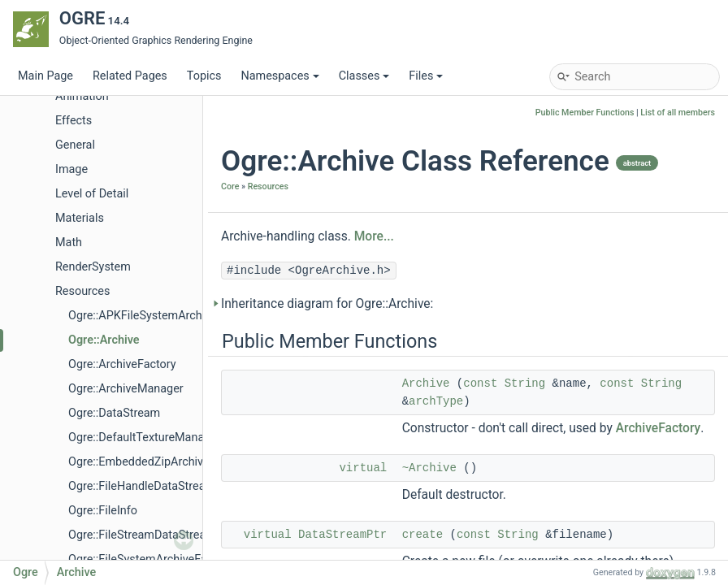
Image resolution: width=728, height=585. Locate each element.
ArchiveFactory (659, 428)
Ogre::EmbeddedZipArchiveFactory (158, 462)
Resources (82, 291)
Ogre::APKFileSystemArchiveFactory (162, 316)
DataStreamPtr (342, 535)
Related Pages (130, 76)
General (75, 145)
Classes (364, 76)
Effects (74, 121)
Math (69, 243)
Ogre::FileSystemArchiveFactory (151, 559)
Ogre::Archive (104, 340)
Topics (204, 76)
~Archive (429, 468)
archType (436, 401)
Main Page (45, 76)
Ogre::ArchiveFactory (122, 364)
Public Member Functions (585, 113)
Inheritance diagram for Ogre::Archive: (327, 304)
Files (426, 76)
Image (71, 169)
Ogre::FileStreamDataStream (142, 535)
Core (230, 186)
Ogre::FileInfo (103, 511)
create (422, 535)
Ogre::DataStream (114, 413)
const (480, 383)
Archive (426, 383)
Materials (80, 218)
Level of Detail (92, 194)
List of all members (678, 113)
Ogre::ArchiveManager (126, 389)
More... (374, 236)
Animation (82, 96)
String (525, 383)
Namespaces (279, 76)
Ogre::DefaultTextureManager (145, 438)
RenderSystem (93, 267)
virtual (363, 468)
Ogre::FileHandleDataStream (142, 486)
